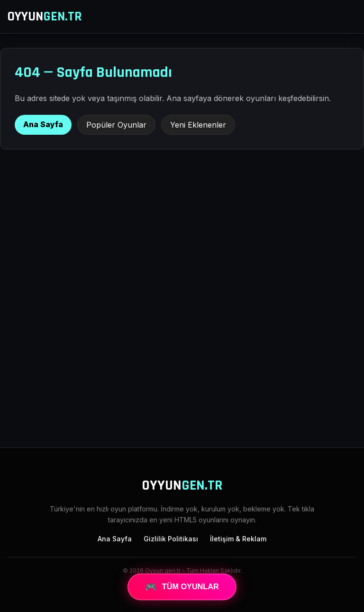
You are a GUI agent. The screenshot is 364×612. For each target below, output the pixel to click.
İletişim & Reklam (238, 539)
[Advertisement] (182, 362)
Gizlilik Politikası (171, 539)
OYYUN (45, 17)
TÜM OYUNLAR (182, 587)
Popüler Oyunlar (116, 125)
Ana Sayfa (43, 124)
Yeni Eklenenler (198, 125)
